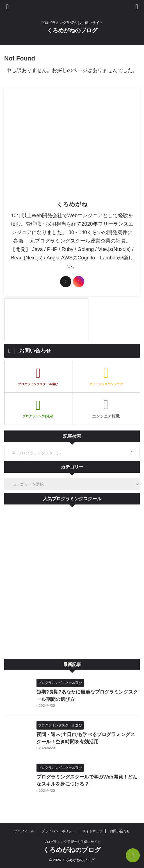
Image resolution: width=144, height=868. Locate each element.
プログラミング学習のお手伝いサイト (72, 842)
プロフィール (24, 831)
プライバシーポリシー (58, 831)
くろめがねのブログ (72, 30)
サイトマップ (92, 831)
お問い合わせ (120, 831)
